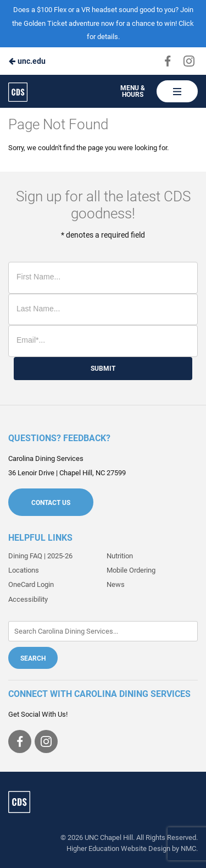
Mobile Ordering (131, 570)
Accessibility (28, 599)
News (116, 584)
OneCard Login (31, 584)
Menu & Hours (133, 91)
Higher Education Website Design (118, 848)
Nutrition (120, 556)
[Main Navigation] (177, 91)
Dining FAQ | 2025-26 (40, 556)
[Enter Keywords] (103, 631)
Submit (103, 369)
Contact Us (51, 503)
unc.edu (27, 61)
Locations (24, 570)
